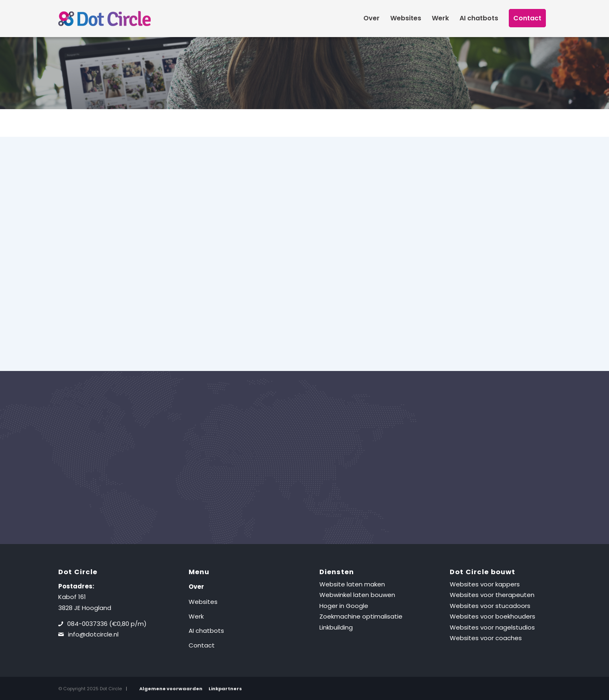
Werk (196, 616)
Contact (202, 645)
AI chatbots (206, 631)
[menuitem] (372, 18)
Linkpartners (225, 689)
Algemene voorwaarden (171, 689)
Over (196, 587)
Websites (203, 602)
